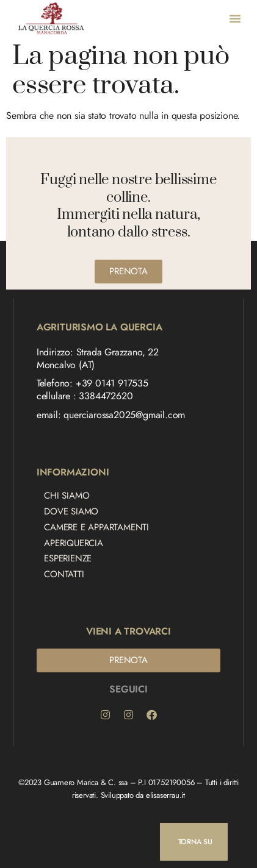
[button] (235, 18)
